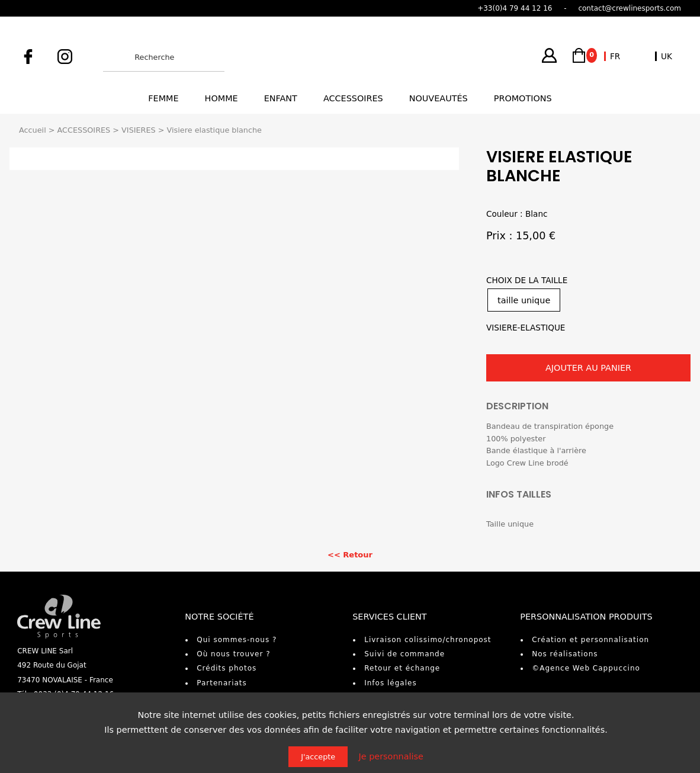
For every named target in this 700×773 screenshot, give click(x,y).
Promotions (523, 98)
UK (667, 56)
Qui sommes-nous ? (237, 640)
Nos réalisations (565, 654)
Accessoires (353, 98)
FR (615, 56)
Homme (221, 98)
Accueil (33, 130)
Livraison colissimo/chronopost (428, 640)
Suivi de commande (404, 654)
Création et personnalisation (590, 640)
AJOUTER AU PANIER (588, 368)
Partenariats (222, 683)
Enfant (281, 98)
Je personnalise (391, 756)
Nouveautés (439, 98)
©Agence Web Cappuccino (586, 668)
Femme (163, 98)
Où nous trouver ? (233, 654)
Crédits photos (227, 668)
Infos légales (390, 683)
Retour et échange (402, 668)
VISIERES (139, 130)
